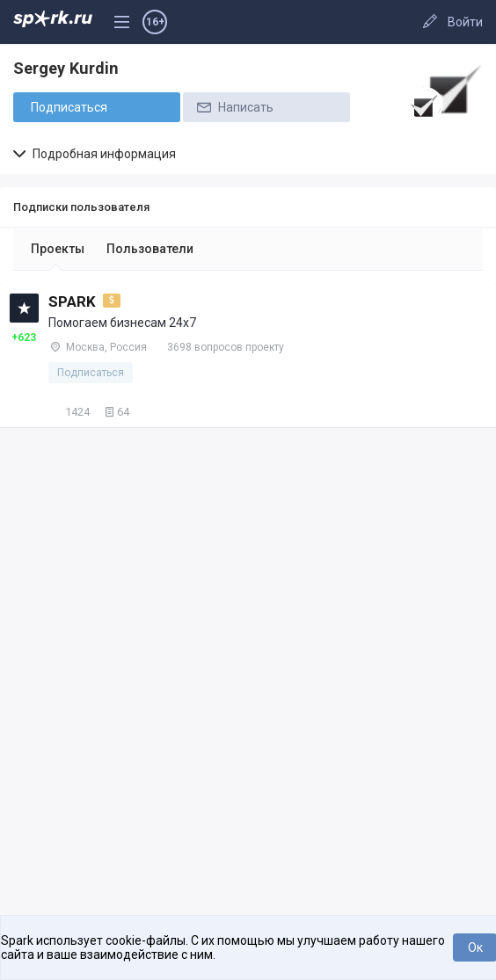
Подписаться (69, 107)
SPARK (72, 301)
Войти (465, 22)
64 (115, 412)
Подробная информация (95, 154)
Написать (234, 107)
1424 (69, 412)
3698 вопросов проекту (226, 347)
